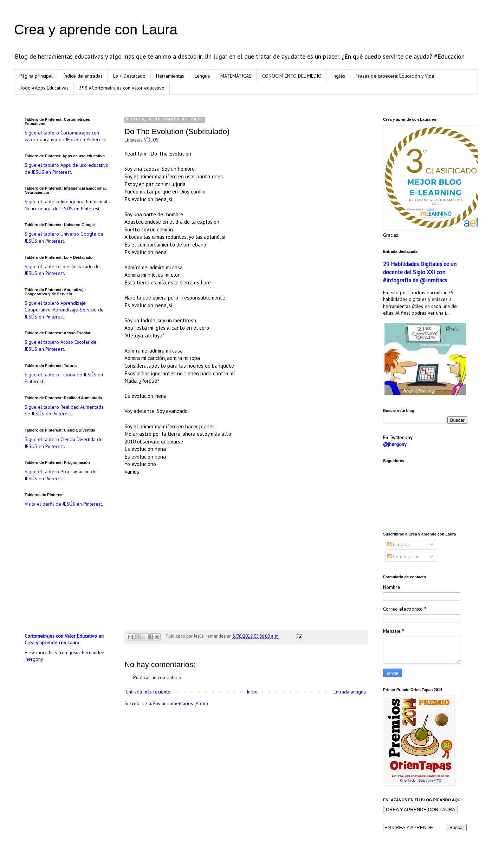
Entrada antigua (350, 692)
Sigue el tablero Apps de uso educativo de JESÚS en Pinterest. (67, 169)
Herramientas (170, 76)
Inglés (339, 76)
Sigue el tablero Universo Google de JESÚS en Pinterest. (64, 237)
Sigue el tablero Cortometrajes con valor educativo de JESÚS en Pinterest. (65, 136)
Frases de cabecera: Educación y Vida (395, 76)
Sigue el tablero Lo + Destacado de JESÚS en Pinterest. (62, 270)
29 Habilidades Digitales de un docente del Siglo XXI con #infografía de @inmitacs (420, 272)
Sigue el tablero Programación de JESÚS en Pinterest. (61, 475)
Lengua (202, 76)
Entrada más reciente (148, 692)
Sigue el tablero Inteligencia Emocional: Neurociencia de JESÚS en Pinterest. (66, 205)
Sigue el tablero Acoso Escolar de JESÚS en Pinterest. (61, 346)
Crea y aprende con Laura (96, 29)
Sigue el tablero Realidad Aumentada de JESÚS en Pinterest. (64, 410)
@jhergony (395, 444)
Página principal (36, 76)
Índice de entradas (83, 76)
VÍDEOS (151, 140)
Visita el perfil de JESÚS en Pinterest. (64, 504)
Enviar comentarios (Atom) (181, 703)
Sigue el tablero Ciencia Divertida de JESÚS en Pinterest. (64, 443)
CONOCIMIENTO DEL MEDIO (292, 76)
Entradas (399, 545)
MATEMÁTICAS (236, 76)
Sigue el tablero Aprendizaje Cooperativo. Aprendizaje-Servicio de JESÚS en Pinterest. (64, 310)
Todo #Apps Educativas (44, 88)
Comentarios (403, 557)
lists (53, 652)
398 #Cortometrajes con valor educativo (122, 88)
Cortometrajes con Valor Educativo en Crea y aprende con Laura (64, 639)
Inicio (252, 692)
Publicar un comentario (157, 677)
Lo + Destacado (129, 76)
